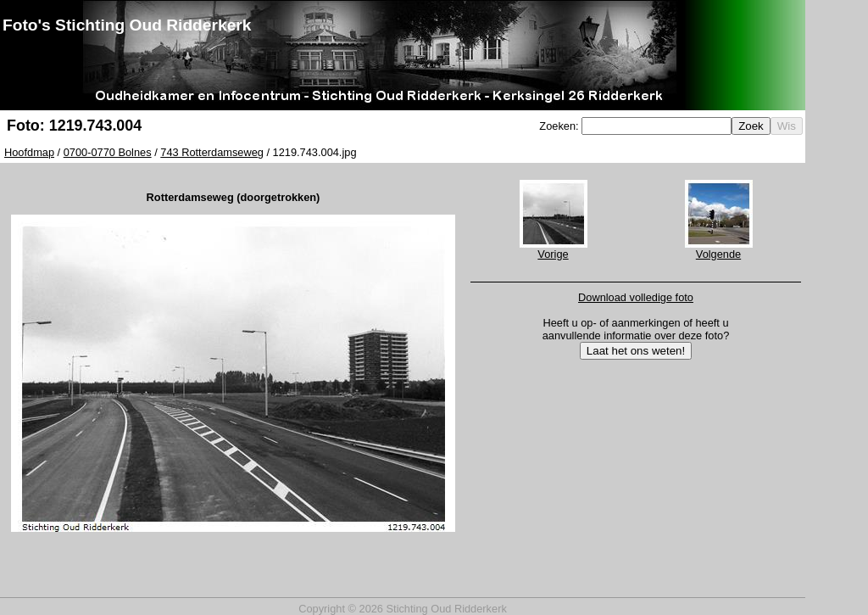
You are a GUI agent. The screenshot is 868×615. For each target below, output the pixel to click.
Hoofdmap (29, 152)
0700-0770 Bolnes (108, 152)
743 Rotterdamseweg (212, 152)
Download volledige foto (636, 297)
